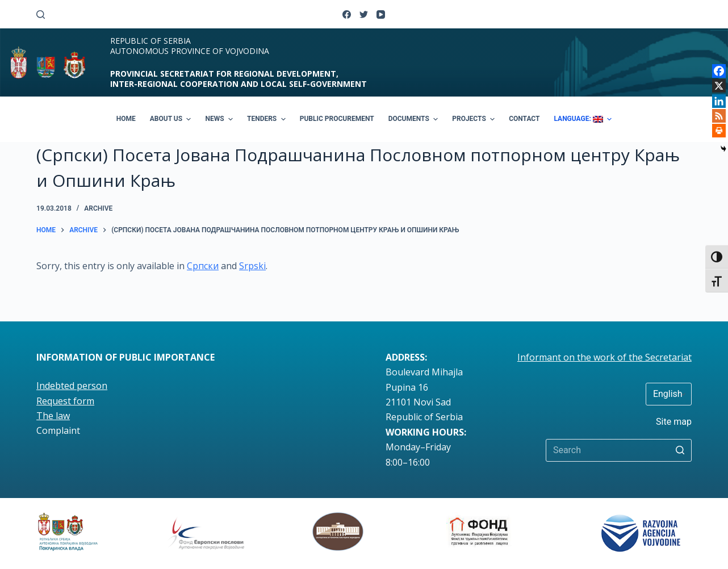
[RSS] (719, 116)
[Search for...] (619, 450)
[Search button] (680, 450)
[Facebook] (347, 14)
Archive (98, 208)
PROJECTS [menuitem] (475, 119)
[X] (719, 86)
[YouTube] (381, 14)
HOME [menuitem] (126, 119)
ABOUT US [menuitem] (172, 119)
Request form (65, 401)
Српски (203, 266)
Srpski (252, 266)
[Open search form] (41, 14)
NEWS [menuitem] (220, 119)
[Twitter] (364, 14)
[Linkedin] (719, 101)
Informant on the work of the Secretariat (604, 357)
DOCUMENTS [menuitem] (415, 119)
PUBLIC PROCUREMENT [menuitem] (337, 119)
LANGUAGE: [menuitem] (584, 119)
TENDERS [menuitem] (268, 119)
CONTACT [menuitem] (524, 119)
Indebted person (72, 386)
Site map (674, 422)
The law (53, 416)
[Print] (719, 131)
